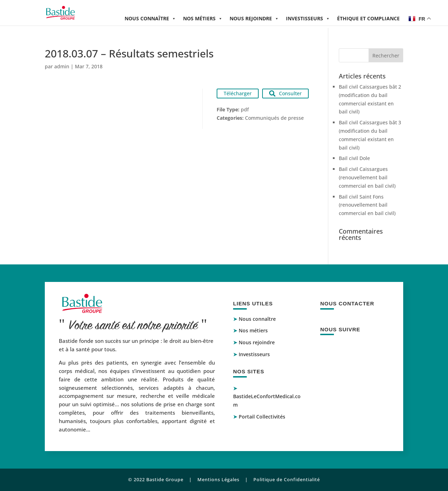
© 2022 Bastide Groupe (156, 479)
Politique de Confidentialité (287, 479)
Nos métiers (203, 18)
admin (62, 66)
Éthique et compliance (368, 18)
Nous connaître (150, 18)
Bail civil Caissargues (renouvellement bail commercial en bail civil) (367, 177)
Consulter (285, 93)
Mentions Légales (218, 479)
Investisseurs (308, 18)
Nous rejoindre (254, 18)
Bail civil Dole (354, 158)
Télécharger (238, 93)
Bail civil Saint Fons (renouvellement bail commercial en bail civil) (367, 205)
